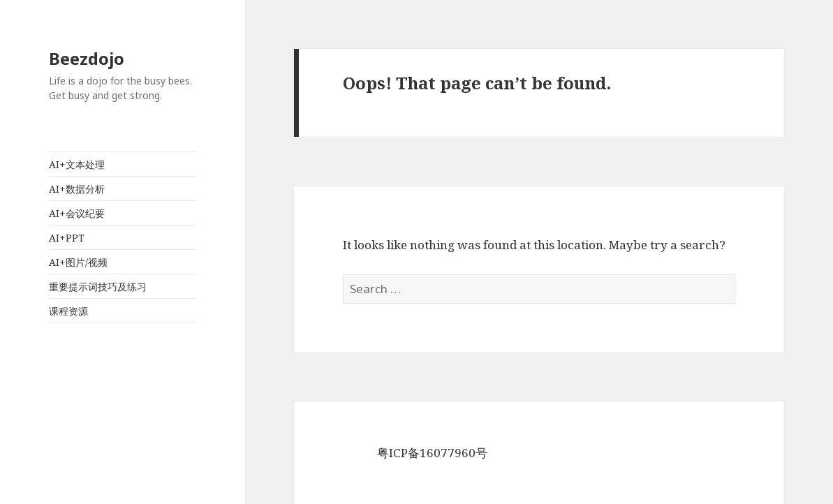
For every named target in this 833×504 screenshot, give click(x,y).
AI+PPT (67, 238)
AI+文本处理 (77, 164)
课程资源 (68, 311)
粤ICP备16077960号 (432, 453)
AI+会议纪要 (77, 213)
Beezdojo (87, 58)
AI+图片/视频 (78, 262)
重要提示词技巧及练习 (98, 287)
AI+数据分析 (77, 189)
